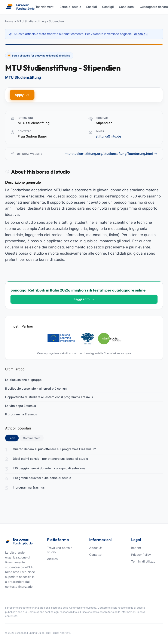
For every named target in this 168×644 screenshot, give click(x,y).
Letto (14, 438)
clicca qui (141, 34)
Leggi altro (84, 299)
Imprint (136, 548)
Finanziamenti (44, 7)
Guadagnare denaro (154, 7)
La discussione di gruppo (23, 380)
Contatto (95, 555)
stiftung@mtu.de (108, 136)
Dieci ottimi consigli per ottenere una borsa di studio (50, 459)
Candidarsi (127, 7)
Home (9, 21)
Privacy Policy (141, 555)
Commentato (32, 438)
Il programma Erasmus (21, 414)
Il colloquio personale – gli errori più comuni (36, 388)
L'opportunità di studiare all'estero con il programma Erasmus (49, 397)
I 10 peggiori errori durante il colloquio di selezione (49, 468)
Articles (52, 559)
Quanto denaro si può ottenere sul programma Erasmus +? (54, 449)
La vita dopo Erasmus (21, 406)
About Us (96, 548)
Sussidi (92, 7)
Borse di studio (70, 7)
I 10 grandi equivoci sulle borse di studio (42, 478)
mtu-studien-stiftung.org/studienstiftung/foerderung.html (111, 154)
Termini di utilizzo (143, 561)
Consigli (108, 7)
